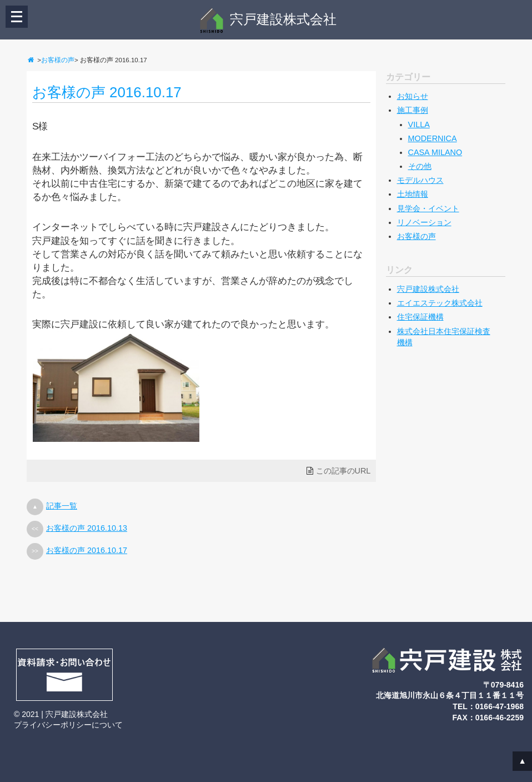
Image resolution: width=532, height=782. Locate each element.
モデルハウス (420, 180)
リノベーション (424, 222)
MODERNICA (433, 138)
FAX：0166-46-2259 (488, 718)
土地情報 (413, 194)
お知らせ (413, 96)
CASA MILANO (435, 152)
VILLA (419, 124)
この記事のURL (343, 471)
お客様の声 (58, 60)
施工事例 (413, 110)
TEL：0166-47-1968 (488, 706)
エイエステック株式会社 (440, 303)
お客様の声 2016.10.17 (107, 92)
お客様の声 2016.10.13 (87, 528)
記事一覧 (62, 506)
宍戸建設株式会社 (268, 19)
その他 (420, 166)
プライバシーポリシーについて (68, 725)
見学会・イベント (428, 208)
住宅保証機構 (420, 317)
